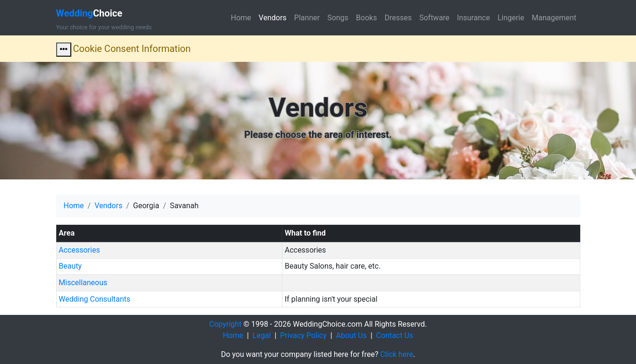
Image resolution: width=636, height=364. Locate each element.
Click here (397, 354)
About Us (352, 335)
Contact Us (395, 335)
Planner (307, 18)
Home (241, 18)
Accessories (79, 250)
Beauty (70, 266)
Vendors (273, 18)
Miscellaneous (83, 283)
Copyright (225, 324)
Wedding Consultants (94, 299)
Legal (262, 335)
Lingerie (511, 18)
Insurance (474, 18)
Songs (338, 18)
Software (434, 18)
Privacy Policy (303, 335)
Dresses (398, 18)
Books (367, 18)
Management (554, 18)
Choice (89, 13)
